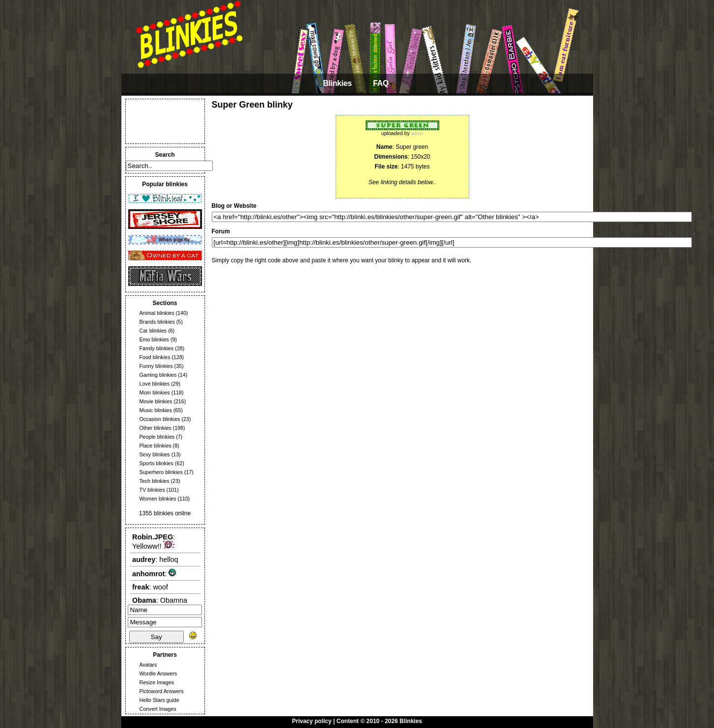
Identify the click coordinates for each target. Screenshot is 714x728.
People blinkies (157, 437)
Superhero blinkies (161, 472)
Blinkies (337, 83)
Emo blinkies (154, 339)
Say (157, 637)
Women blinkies (158, 499)
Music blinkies (156, 410)
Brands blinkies (157, 322)
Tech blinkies (155, 481)
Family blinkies (157, 348)
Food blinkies (155, 357)
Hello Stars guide (159, 700)
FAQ (381, 83)
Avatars (148, 665)
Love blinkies (155, 384)
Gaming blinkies (158, 375)
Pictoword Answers (162, 691)
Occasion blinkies (160, 419)
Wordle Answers (158, 673)
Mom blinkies (155, 392)
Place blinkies (156, 446)
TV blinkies (152, 490)
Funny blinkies (156, 366)
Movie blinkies (156, 401)
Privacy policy (312, 721)
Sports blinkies (157, 463)
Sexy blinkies (155, 454)
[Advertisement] (165, 121)
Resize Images (157, 682)
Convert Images (158, 709)
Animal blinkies (157, 313)
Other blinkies (156, 428)
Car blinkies (153, 331)
